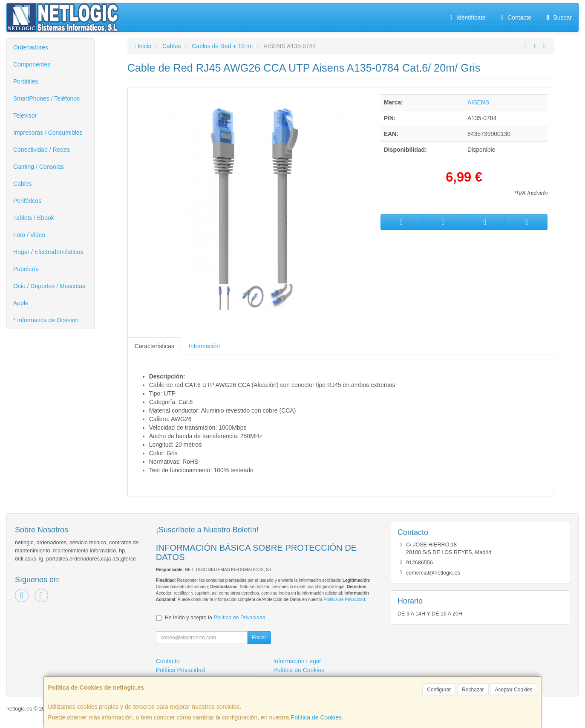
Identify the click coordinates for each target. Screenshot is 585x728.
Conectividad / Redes (42, 150)
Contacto (515, 17)
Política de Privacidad (344, 599)
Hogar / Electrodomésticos (48, 252)
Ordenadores (31, 47)
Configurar (439, 690)
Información (204, 346)
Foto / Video (29, 235)
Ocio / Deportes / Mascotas (49, 286)
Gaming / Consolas (39, 167)
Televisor (25, 116)
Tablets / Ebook (34, 218)
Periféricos (27, 201)
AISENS (478, 102)
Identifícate (467, 17)
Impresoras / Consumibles (48, 133)
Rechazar (473, 690)
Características (154, 346)
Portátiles (26, 81)
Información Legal (297, 661)
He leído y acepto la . (216, 618)
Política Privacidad (180, 670)
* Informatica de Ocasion (46, 320)
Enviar (259, 638)
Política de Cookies (316, 717)
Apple (21, 303)
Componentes (32, 64)
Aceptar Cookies (513, 690)
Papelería (26, 269)
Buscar (558, 17)
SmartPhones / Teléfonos (46, 98)
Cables (23, 184)
